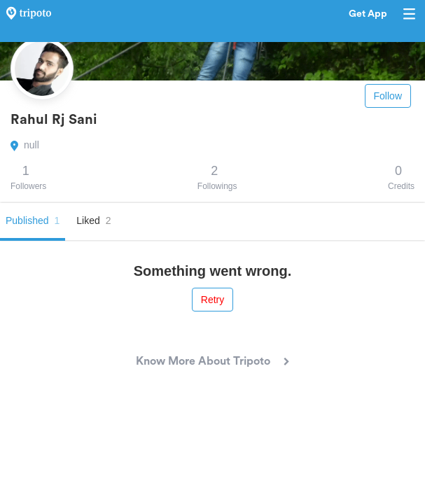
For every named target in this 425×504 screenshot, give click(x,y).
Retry (212, 300)
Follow (388, 96)
